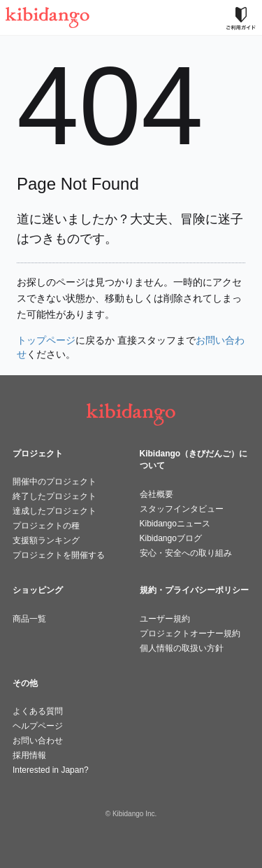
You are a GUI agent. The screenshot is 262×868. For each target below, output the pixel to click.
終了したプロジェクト (54, 496)
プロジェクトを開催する (59, 555)
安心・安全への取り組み (186, 553)
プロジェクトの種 (46, 526)
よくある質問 (38, 711)
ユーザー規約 (165, 619)
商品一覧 (29, 619)
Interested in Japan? (51, 770)
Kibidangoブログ (171, 538)
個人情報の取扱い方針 (182, 648)
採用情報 (29, 755)
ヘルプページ (38, 726)
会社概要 (157, 494)
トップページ (46, 340)
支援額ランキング (46, 540)
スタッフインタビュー (182, 509)
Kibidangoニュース (175, 524)
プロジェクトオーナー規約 (190, 633)
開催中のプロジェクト (54, 482)
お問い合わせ (38, 741)
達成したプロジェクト (54, 511)
